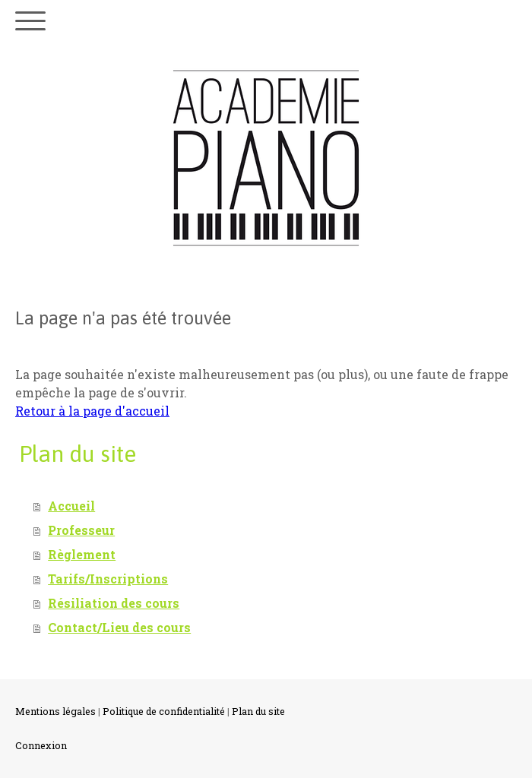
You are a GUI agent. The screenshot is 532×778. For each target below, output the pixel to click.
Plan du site (258, 711)
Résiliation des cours (114, 603)
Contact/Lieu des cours (119, 627)
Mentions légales (55, 711)
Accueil (71, 506)
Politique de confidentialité (164, 711)
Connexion (41, 745)
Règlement (82, 554)
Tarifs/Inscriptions (108, 579)
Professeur (81, 530)
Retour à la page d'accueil (92, 411)
